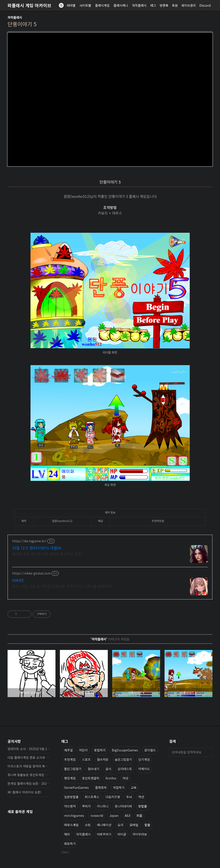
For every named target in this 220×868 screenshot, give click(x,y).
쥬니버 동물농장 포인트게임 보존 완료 (29, 775)
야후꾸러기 (104, 834)
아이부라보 (140, 834)
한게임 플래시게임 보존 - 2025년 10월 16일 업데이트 (29, 783)
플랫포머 (101, 787)
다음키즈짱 (113, 797)
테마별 (71, 5)
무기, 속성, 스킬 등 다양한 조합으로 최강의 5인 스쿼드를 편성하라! (62, 586)
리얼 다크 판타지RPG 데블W (37, 548)
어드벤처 (70, 806)
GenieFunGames (76, 787)
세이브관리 (188, 5)
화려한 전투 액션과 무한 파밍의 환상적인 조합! (47, 554)
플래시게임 (102, 5)
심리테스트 (125, 769)
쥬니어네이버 (123, 806)
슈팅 (88, 825)
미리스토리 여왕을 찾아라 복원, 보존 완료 (29, 766)
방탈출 (143, 806)
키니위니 (103, 806)
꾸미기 (86, 806)
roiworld (97, 815)
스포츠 (86, 759)
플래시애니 (121, 5)
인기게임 (144, 759)
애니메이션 (104, 825)
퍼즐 (139, 815)
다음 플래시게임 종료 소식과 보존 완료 (29, 757)
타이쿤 (122, 834)
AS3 (127, 815)
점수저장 (103, 759)
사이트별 (85, 5)
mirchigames (74, 815)
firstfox (111, 778)
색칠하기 (119, 787)
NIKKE (18, 580)
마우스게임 (71, 825)
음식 (108, 769)
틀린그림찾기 (73, 769)
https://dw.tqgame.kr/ (29, 541)
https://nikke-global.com (31, 573)
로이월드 (150, 750)
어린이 (83, 750)
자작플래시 (139, 5)
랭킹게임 (70, 778)
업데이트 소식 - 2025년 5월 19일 (29, 749)
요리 (120, 825)
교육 (134, 787)
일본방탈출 (71, 797)
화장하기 (70, 844)
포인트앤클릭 (91, 778)
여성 (125, 778)
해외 (67, 834)
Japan (114, 815)
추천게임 (70, 759)
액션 (141, 797)
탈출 (147, 825)
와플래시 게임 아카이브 (29, 5)
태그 (153, 5)
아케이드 (144, 769)
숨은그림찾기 (123, 759)
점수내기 (94, 769)
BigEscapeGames (125, 750)
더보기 (65, 852)
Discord (205, 5)
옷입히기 (100, 750)
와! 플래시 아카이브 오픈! (24, 792)
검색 (208, 752)
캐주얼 (68, 750)
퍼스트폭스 (92, 797)
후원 (175, 5)
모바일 (134, 825)
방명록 (164, 5)
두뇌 (129, 797)
